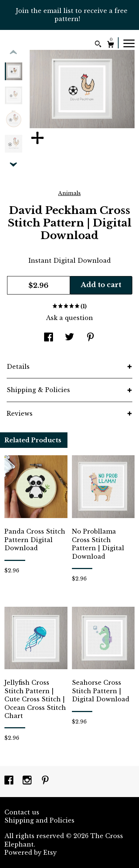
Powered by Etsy (31, 852)
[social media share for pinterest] (90, 338)
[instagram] (28, 781)
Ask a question (69, 318)
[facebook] (10, 781)
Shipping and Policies (39, 820)
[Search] (98, 45)
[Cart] (111, 45)
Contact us (22, 812)
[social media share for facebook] (49, 338)
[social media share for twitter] (69, 338)
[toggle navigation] (129, 43)
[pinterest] (45, 781)
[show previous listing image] (13, 52)
